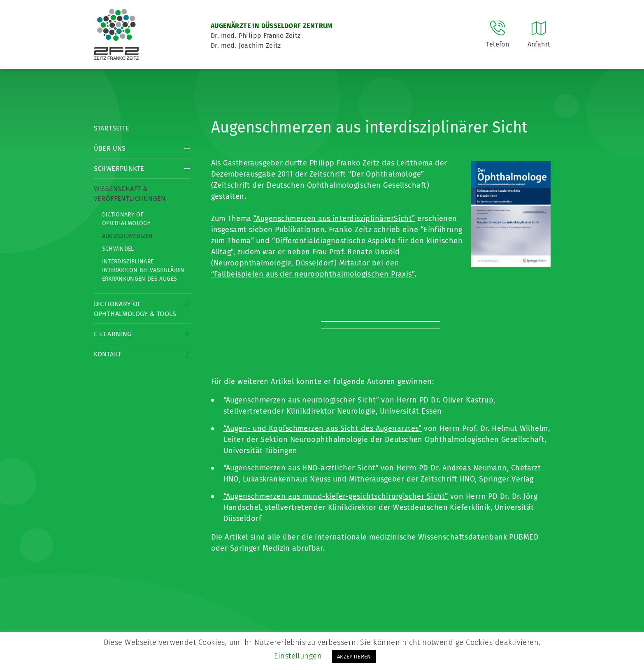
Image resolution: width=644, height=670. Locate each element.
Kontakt (108, 354)
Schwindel (118, 249)
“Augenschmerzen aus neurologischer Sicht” (301, 400)
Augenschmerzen (128, 236)
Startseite (112, 128)
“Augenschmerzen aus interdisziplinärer (324, 219)
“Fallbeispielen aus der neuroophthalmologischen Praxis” (313, 274)
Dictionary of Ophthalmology (127, 219)
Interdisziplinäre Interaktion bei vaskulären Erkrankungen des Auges (143, 270)
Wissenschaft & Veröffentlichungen (130, 194)
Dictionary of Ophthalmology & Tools (135, 309)
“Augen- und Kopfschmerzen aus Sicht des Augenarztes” (323, 428)
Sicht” (405, 219)
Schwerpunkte (119, 169)
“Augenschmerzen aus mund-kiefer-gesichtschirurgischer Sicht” (336, 496)
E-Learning (113, 334)
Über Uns (110, 148)
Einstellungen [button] (298, 656)
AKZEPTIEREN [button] (354, 657)
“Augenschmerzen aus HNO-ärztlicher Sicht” (301, 468)
